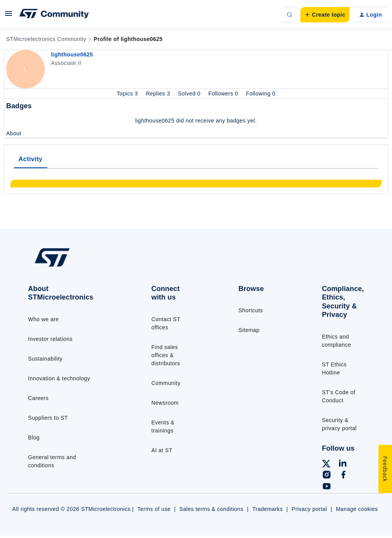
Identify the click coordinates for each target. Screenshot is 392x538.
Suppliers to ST (48, 418)
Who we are (44, 319)
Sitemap (249, 330)
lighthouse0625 (72, 54)
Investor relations (50, 339)
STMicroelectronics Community (46, 39)
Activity (31, 159)
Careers (38, 398)
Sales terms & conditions (211, 509)
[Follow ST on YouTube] (327, 487)
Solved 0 (190, 94)
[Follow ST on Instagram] (327, 476)
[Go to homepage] (69, 266)
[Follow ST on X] (326, 465)
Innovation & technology (59, 378)
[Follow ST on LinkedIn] (343, 464)
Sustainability (45, 359)
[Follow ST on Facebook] (343, 476)
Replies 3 (159, 94)
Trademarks (267, 509)
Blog (34, 438)
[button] (9, 16)
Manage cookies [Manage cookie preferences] (357, 509)
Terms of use (154, 509)
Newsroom (165, 403)
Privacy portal (309, 509)
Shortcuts (251, 310)
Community (166, 383)
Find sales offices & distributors (166, 355)
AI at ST (162, 450)
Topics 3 (128, 94)
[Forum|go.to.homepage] (54, 15)
